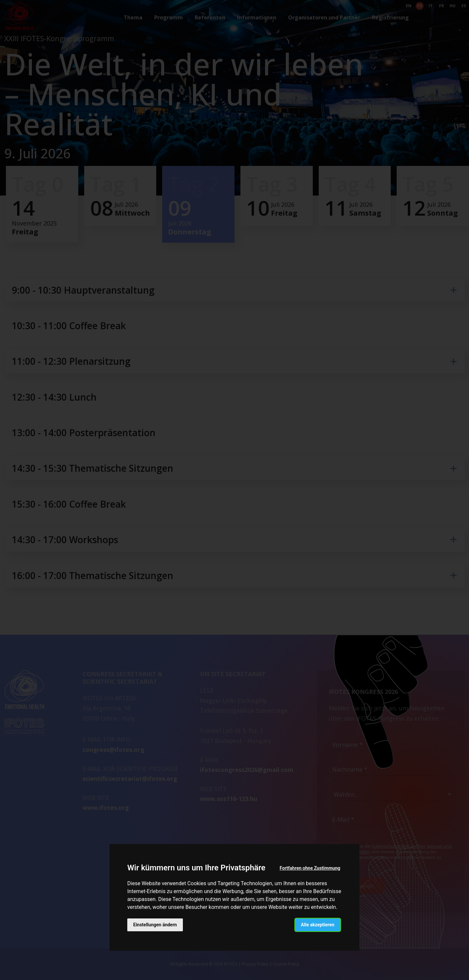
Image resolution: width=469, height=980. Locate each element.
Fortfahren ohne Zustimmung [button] (310, 868)
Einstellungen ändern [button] (155, 925)
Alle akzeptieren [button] (318, 925)
